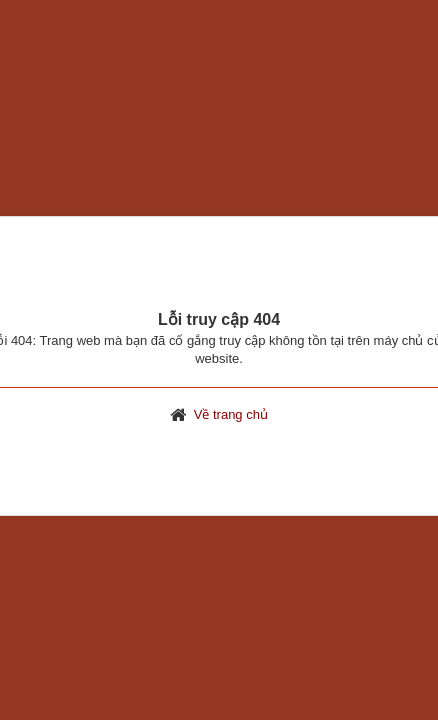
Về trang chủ (231, 414)
